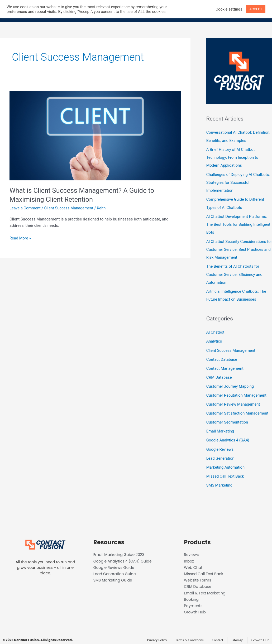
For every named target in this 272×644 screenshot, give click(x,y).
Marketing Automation (226, 464)
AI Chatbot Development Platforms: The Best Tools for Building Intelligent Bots (239, 223)
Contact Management (225, 366)
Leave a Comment (25, 208)
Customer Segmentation (228, 420)
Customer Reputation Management (237, 393)
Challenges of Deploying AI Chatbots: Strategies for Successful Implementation (239, 182)
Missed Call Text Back (226, 473)
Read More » (20, 238)
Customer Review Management (234, 402)
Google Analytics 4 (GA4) (228, 437)
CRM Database (219, 375)
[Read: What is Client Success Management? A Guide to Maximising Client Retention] (95, 135)
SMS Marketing (220, 482)
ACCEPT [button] (256, 9)
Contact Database (222, 357)
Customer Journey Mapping (231, 384)
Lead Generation (221, 455)
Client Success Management (70, 208)
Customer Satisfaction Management (238, 411)
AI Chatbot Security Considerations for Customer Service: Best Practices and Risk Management (238, 248)
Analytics (214, 339)
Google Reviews (220, 446)
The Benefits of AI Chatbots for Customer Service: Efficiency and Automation (235, 273)
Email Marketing (221, 428)
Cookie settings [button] (229, 9)
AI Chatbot (216, 330)
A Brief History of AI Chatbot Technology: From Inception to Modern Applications (233, 157)
